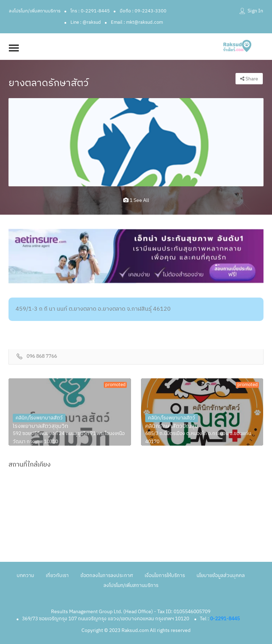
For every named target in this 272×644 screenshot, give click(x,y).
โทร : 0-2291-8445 (90, 11)
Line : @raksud (86, 22)
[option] (136, 142)
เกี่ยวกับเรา (57, 575)
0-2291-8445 (225, 619)
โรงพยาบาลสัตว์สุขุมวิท (41, 426)
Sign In (255, 11)
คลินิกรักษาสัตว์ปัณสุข (172, 426)
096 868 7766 (42, 357)
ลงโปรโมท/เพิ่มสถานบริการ (35, 11)
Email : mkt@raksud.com (137, 22)
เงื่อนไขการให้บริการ (165, 575)
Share (249, 79)
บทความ (25, 575)
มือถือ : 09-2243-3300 (143, 11)
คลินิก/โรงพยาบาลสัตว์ (39, 418)
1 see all (136, 200)
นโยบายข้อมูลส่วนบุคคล (221, 575)
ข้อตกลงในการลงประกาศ (107, 575)
